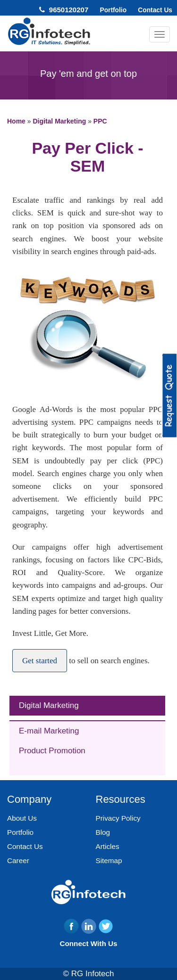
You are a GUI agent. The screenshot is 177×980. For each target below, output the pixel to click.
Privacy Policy (118, 818)
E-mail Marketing (49, 731)
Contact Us (155, 10)
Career (18, 861)
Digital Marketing (49, 705)
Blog (103, 832)
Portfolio (113, 10)
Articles (108, 846)
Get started (40, 661)
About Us (22, 818)
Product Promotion (52, 751)
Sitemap (109, 861)
